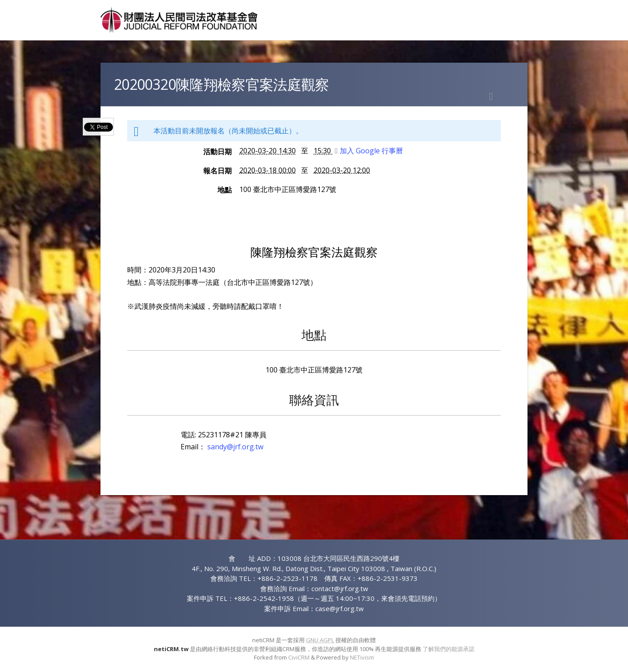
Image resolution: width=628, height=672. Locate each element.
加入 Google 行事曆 (369, 151)
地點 (225, 190)
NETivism (362, 657)
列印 (491, 96)
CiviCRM (299, 657)
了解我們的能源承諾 (449, 649)
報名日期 (217, 171)
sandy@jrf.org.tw (235, 447)
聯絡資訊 (314, 400)
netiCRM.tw (171, 649)
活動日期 (217, 152)
